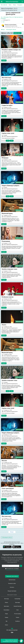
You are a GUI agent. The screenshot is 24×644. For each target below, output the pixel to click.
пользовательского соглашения (13, 570)
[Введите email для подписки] (11, 566)
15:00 (8, 391)
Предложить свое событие (12, 576)
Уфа (6, 621)
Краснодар (18, 602)
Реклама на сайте (12, 583)
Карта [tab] (3, 30)
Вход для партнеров (12, 591)
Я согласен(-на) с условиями (12, 569)
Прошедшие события (11, 30)
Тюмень (18, 617)
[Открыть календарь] (2, 2)
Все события (4, 5)
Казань (6, 602)
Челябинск (18, 621)
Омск (18, 610)
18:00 (12, 391)
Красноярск (6, 606)
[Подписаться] (21, 566)
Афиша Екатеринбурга (7, 8)
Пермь (6, 614)
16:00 (8, 141)
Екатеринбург (18, 599)
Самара (6, 617)
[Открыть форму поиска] (22, 2)
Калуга (6, 625)
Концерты (20, 5)
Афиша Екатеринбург (12, 2)
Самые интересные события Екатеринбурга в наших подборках (10, 641)
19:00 (12, 141)
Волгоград (6, 599)
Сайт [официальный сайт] (3, 22)
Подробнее (4, 60)
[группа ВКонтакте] (12, 629)
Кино (10, 5)
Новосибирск (6, 610)
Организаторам (12, 580)
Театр (14, 5)
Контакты (12, 587)
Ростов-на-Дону (18, 614)
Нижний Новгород (18, 606)
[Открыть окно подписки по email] (21, 641)
